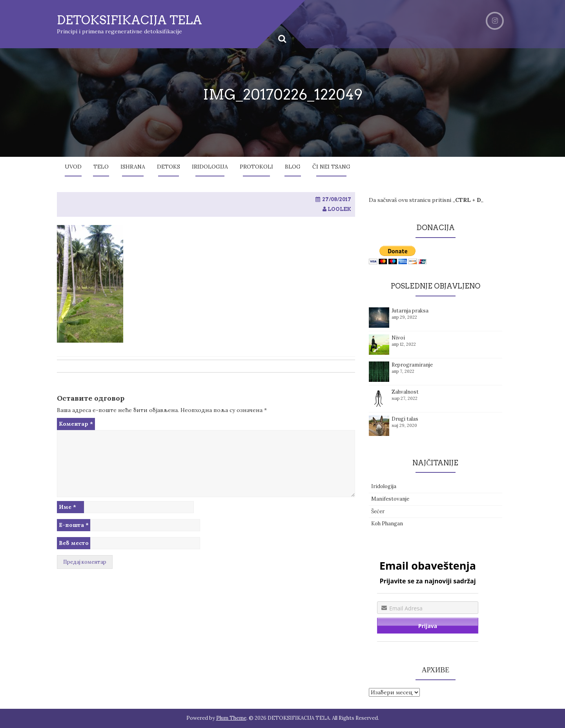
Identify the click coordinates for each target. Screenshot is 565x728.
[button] (90, 284)
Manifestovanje (390, 499)
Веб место (74, 543)
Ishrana (133, 167)
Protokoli (256, 167)
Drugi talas (405, 419)
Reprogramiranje (412, 365)
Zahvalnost (405, 392)
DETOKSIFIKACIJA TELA (129, 20)
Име (67, 507)
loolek (339, 209)
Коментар (76, 424)
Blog (293, 167)
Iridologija (210, 167)
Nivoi (398, 338)
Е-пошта (74, 525)
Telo (101, 167)
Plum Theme (231, 718)
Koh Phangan (387, 524)
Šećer (378, 511)
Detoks (169, 167)
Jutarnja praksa (410, 311)
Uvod (73, 167)
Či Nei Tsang (331, 167)
